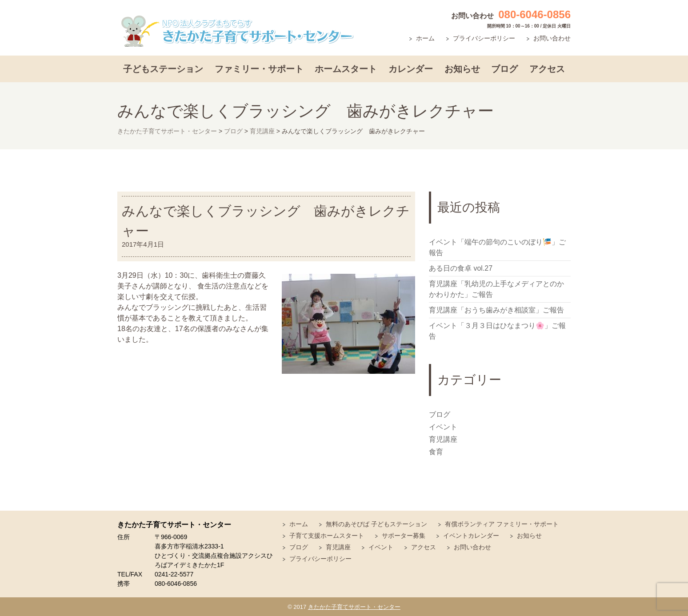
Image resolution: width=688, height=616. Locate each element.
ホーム (425, 38)
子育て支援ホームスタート (327, 536)
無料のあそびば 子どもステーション (376, 524)
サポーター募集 (404, 536)
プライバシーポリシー (484, 38)
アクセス (547, 69)
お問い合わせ (552, 38)
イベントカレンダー (471, 536)
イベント (443, 427)
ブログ (504, 69)
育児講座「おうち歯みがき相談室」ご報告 (496, 310)
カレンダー (411, 69)
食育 (436, 452)
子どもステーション (163, 69)
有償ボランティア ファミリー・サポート (502, 524)
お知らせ (462, 69)
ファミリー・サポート (259, 69)
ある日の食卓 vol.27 (461, 268)
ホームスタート (346, 69)
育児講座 (443, 439)
